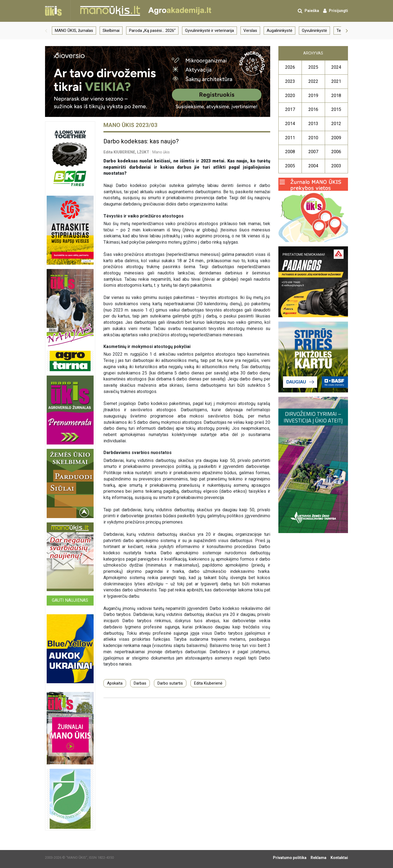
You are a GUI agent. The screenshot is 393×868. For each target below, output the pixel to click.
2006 (336, 152)
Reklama (318, 858)
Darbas (140, 683)
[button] (46, 31)
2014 (290, 124)
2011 (290, 138)
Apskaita (115, 683)
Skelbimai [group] (111, 31)
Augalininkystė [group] (279, 31)
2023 (290, 81)
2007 (313, 152)
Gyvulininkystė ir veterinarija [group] (209, 31)
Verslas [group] (250, 31)
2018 (336, 96)
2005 (290, 166)
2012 (336, 124)
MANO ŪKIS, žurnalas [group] (74, 31)
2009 (336, 138)
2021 (336, 81)
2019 (313, 96)
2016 (313, 109)
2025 (313, 67)
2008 (290, 152)
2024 (336, 67)
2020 (290, 96)
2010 (313, 138)
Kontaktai (339, 858)
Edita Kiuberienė (208, 683)
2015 (336, 109)
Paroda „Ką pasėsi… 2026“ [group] (152, 31)
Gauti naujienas (70, 600)
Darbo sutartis (170, 683)
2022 (313, 81)
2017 (290, 109)
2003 (336, 166)
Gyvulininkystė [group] (314, 31)
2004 (313, 166)
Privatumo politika (290, 858)
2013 (313, 124)
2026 (290, 67)
